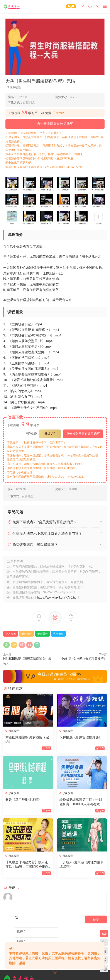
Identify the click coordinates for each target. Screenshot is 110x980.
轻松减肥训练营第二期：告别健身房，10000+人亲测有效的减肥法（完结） (81, 802)
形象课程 (42, 634)
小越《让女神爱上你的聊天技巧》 (84, 659)
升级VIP (58, 113)
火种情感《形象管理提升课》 (81, 737)
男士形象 (58, 634)
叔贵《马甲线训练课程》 (23, 800)
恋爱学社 (12, 7)
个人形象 (11, 634)
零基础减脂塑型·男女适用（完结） (27, 739)
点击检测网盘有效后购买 (55, 124)
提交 (96, 919)
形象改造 (15, 87)
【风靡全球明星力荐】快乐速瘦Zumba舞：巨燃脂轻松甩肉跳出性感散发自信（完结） (27, 865)
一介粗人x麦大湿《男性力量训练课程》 (81, 864)
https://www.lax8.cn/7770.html (58, 597)
